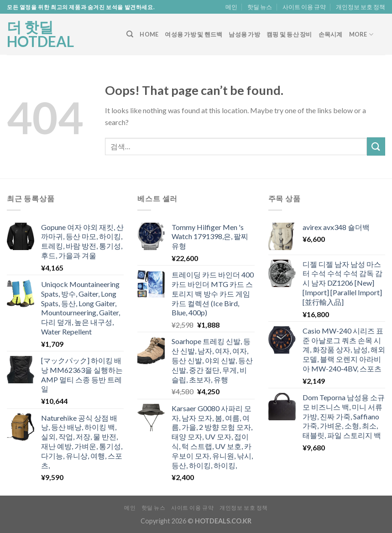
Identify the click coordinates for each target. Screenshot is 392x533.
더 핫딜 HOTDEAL (40, 34)
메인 (231, 7)
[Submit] (376, 146)
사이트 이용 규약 (304, 7)
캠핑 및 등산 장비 (289, 34)
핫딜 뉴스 (260, 7)
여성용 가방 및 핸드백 (193, 34)
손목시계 (331, 34)
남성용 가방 (244, 34)
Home (149, 34)
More (361, 34)
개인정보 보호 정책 (361, 7)
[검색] (130, 34)
